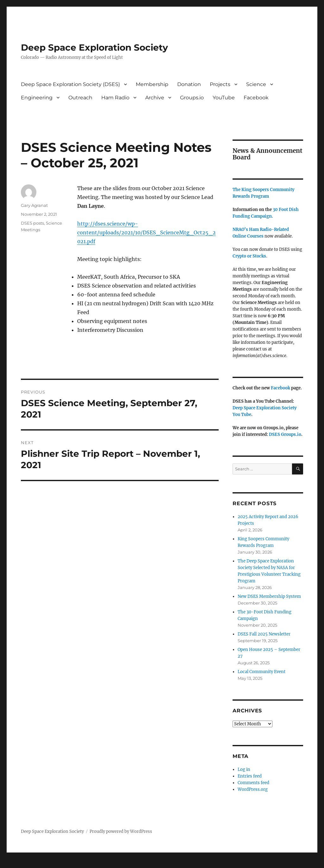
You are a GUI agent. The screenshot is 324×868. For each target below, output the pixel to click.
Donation (189, 84)
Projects (220, 84)
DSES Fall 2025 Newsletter (264, 634)
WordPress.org (253, 789)
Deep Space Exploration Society (94, 47)
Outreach (80, 98)
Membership (152, 84)
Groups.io (192, 98)
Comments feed (253, 783)
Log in (244, 769)
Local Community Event (262, 672)
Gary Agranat (34, 205)
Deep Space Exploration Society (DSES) (70, 84)
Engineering (37, 98)
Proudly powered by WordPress (121, 831)
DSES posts (32, 223)
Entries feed (250, 776)
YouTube (224, 98)
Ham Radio (115, 98)
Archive (155, 98)
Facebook (256, 98)
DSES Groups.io (285, 434)
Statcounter (15, 864)
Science (256, 84)
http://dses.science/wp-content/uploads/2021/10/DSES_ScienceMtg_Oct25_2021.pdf (146, 232)
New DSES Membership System (269, 596)
